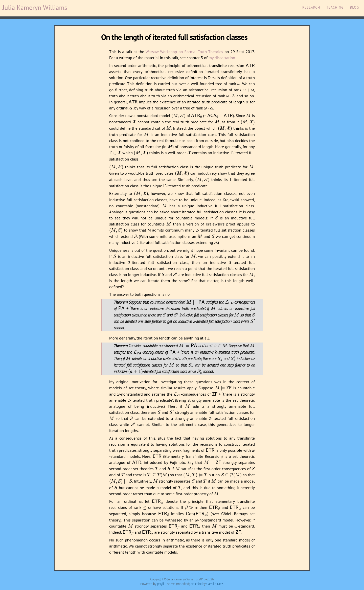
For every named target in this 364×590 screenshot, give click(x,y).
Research (311, 7)
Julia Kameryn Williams (35, 7)
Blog (354, 7)
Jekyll (161, 584)
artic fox (196, 584)
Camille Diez (215, 584)
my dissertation (222, 58)
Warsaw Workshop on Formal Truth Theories (184, 52)
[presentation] (250, 66)
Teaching (335, 7)
